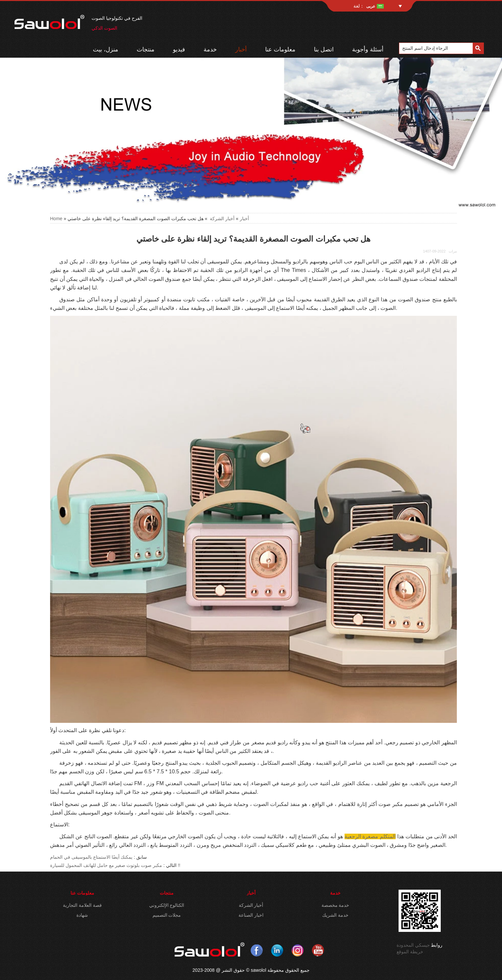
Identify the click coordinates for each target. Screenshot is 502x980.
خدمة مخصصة (335, 905)
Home (56, 219)
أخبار (241, 49)
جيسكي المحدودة (413, 945)
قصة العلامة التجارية (82, 905)
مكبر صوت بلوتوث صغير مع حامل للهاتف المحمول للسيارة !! (115, 865)
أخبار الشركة (222, 219)
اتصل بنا (324, 49)
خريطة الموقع (410, 952)
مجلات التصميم (167, 915)
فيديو (179, 49)
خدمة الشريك (335, 915)
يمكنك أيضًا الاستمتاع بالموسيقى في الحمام (91, 857)
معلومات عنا (280, 49)
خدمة (210, 49)
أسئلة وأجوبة (368, 49)
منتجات (146, 49)
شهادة (82, 915)
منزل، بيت (106, 49)
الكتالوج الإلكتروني (167, 905)
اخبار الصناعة (251, 915)
